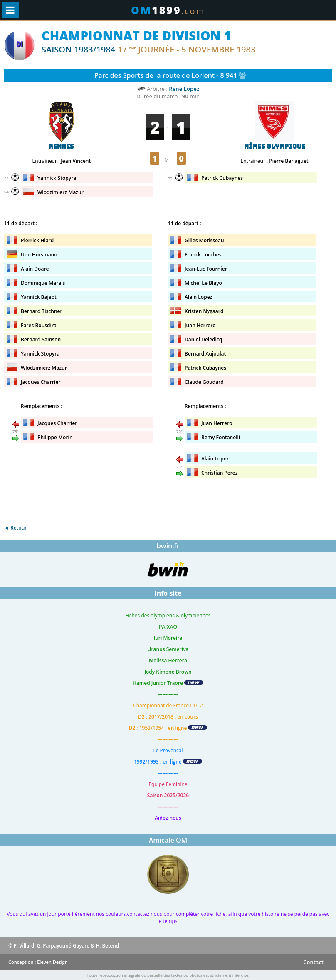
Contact (313, 962)
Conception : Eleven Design (38, 962)
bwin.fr (168, 546)
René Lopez (184, 89)
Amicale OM (168, 840)
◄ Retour (15, 528)
